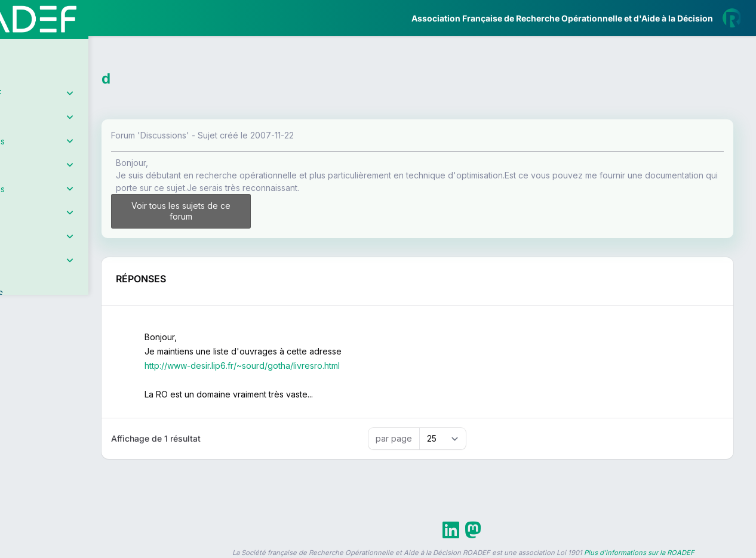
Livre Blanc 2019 (61, 441)
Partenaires (49, 275)
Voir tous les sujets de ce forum (246, 211)
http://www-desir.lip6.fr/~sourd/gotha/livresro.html (317, 366)
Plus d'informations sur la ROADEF (639, 553)
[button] (18, 354)
